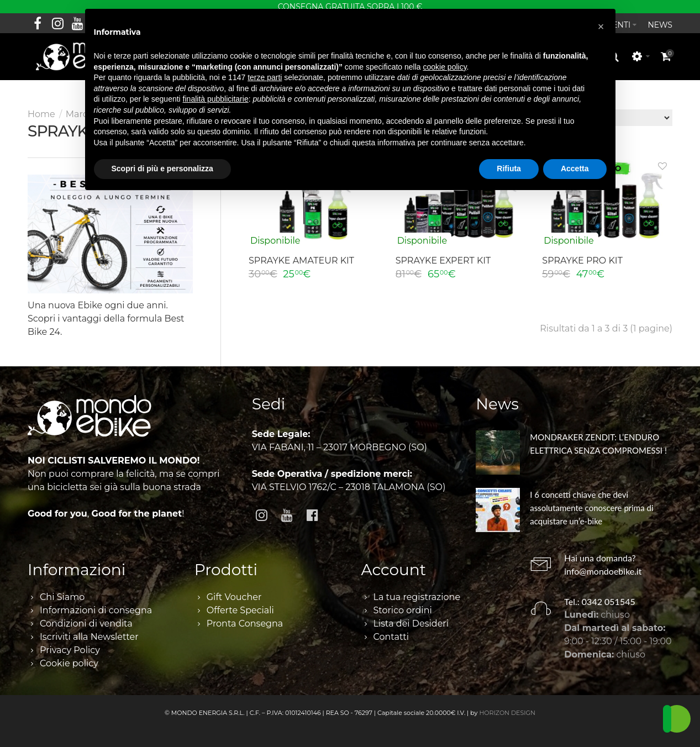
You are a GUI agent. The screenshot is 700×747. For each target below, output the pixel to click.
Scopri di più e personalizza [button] (162, 169)
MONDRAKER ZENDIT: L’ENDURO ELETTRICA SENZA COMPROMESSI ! (598, 444)
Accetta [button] (575, 169)
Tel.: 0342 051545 (600, 601)
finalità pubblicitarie (216, 99)
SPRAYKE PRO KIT (582, 261)
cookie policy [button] (444, 67)
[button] (601, 27)
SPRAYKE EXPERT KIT (443, 261)
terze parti (265, 77)
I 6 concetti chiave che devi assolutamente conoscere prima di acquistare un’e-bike (591, 508)
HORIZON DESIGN (507, 713)
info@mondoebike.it (603, 571)
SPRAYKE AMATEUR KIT (301, 261)
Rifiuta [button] (509, 169)
